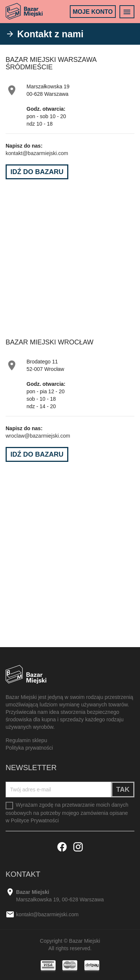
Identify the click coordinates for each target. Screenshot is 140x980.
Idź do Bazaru (37, 172)
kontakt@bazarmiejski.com (37, 153)
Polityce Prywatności (35, 820)
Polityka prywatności (29, 748)
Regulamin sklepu (26, 740)
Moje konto (93, 12)
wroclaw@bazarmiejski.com (38, 436)
